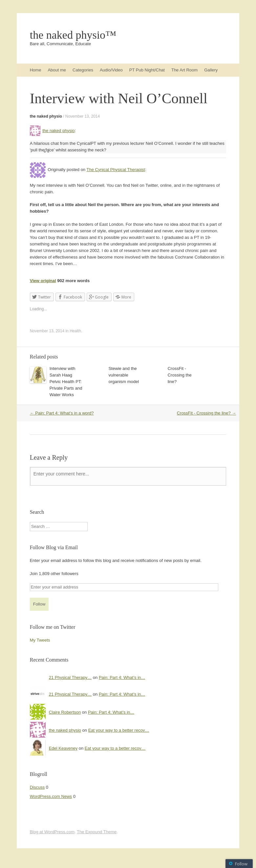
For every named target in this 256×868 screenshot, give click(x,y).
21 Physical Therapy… (70, 677)
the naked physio (46, 116)
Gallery (211, 70)
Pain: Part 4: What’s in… (122, 677)
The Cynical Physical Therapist (116, 170)
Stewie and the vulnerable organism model (124, 375)
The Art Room (184, 70)
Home (36, 70)
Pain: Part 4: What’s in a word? (62, 413)
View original (43, 281)
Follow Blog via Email (54, 547)
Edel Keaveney (63, 748)
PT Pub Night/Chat (147, 70)
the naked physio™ (73, 35)
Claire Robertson (65, 712)
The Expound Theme (97, 832)
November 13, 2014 (83, 116)
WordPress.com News (51, 796)
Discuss (37, 787)
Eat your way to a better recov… (119, 730)
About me (57, 70)
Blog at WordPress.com (52, 832)
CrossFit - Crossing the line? (180, 375)
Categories (83, 70)
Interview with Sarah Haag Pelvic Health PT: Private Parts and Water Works (66, 382)
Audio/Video (111, 70)
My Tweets (40, 640)
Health (75, 331)
